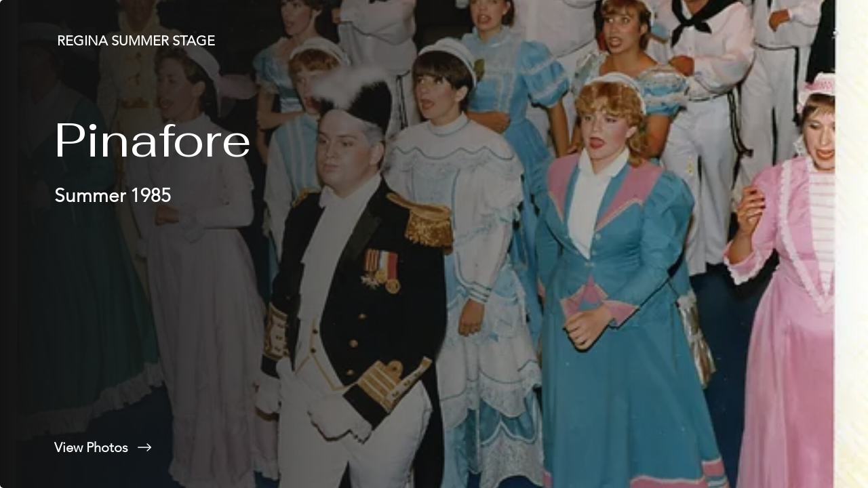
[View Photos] (217, 447)
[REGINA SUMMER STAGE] (137, 41)
